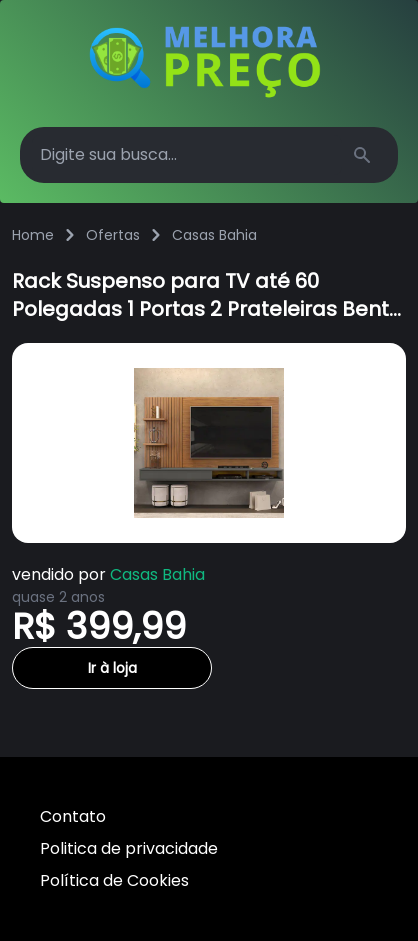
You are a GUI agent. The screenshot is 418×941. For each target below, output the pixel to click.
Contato (73, 816)
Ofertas (113, 235)
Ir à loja (112, 668)
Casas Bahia (214, 235)
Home (33, 235)
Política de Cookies (114, 880)
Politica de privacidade (129, 848)
